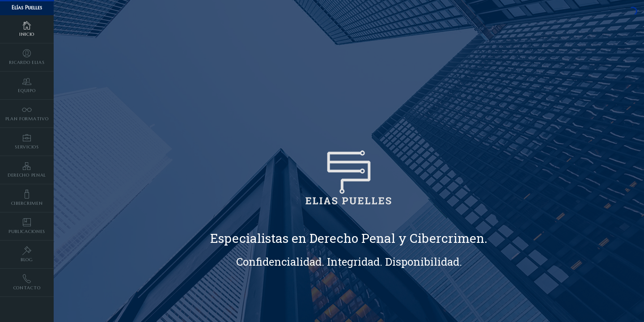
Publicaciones (27, 226)
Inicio (27, 29)
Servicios (27, 141)
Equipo (27, 85)
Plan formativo (27, 113)
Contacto (27, 282)
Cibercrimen (27, 198)
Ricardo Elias (27, 57)
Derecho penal (27, 169)
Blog (27, 254)
